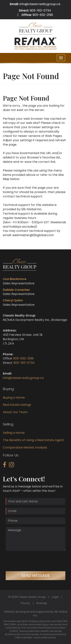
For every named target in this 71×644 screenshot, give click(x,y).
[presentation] (34, 561)
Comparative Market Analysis (25, 447)
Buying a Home (14, 398)
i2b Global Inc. (32, 209)
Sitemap (42, 603)
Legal (55, 597)
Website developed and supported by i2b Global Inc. (35, 614)
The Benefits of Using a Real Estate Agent (33, 440)
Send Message (35, 576)
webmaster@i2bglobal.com (33, 235)
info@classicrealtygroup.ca (40, 4)
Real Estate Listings (17, 405)
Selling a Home (14, 433)
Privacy (25, 603)
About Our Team (15, 412)
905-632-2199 (43, 15)
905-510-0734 (41, 10)
